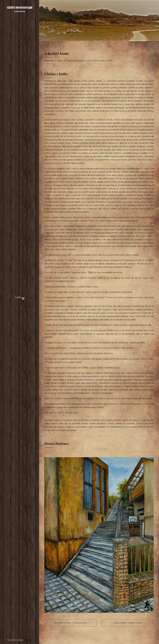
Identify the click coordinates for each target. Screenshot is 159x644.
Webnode (28, 640)
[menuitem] (20, 305)
